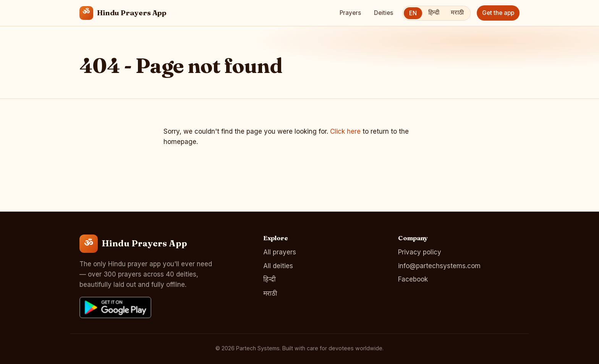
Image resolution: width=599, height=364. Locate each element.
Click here (345, 131)
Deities (384, 13)
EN (413, 13)
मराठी (457, 13)
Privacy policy (420, 252)
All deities (278, 266)
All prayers (280, 252)
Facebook (413, 279)
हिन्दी (434, 13)
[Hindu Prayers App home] (123, 13)
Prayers (350, 13)
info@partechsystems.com (439, 266)
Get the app (498, 13)
